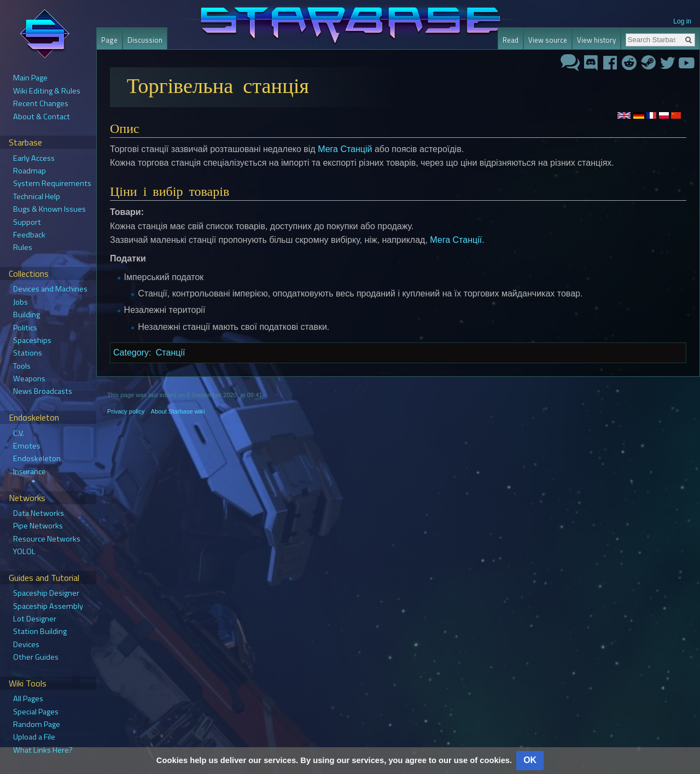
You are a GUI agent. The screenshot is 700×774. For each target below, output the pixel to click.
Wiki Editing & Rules (47, 91)
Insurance (30, 472)
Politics (25, 328)
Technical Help (37, 196)
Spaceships (32, 340)
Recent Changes (41, 103)
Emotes (27, 446)
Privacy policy (126, 411)
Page (109, 40)
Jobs (21, 302)
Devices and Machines (50, 289)
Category (131, 353)
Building (27, 315)
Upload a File (34, 737)
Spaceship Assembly (48, 606)
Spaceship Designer (46, 593)
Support (27, 222)
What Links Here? (43, 750)
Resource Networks (47, 539)
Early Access (34, 158)
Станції (171, 353)
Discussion (145, 40)
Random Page (37, 724)
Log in (682, 21)
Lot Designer (35, 619)
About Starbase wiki (178, 411)
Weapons (29, 379)
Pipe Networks (38, 526)
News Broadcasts (43, 391)
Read (511, 40)
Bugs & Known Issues (49, 209)
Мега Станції (456, 240)
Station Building (40, 631)
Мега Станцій (345, 149)
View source (548, 40)
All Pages (28, 699)
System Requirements (52, 183)
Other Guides (36, 657)
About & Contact (42, 117)
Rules (23, 247)
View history (596, 40)
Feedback (29, 235)
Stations (28, 353)
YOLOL (24, 551)
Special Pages (36, 712)
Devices (26, 644)
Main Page (30, 78)
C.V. (19, 433)
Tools (22, 366)
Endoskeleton (37, 458)
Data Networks (39, 513)
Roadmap (30, 171)
